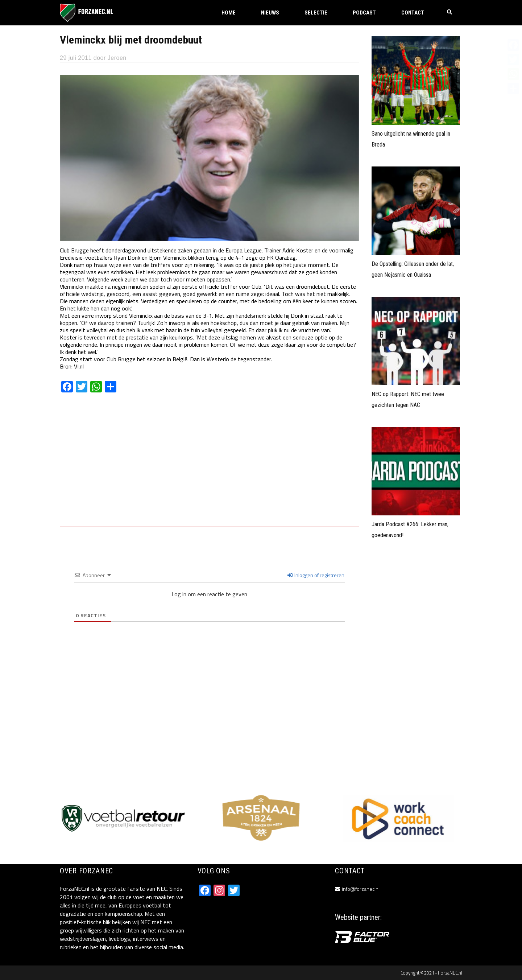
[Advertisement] (209, 465)
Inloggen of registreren (316, 575)
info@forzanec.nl (361, 889)
